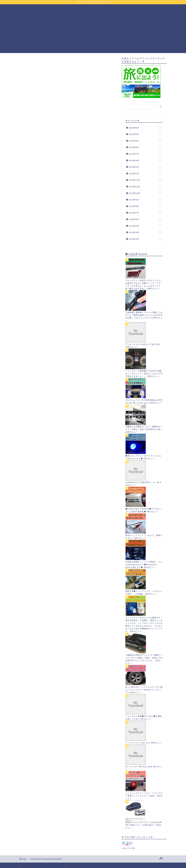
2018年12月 (145, 180)
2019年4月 (145, 160)
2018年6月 (145, 219)
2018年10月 (145, 193)
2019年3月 (145, 167)
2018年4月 (145, 232)
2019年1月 (145, 173)
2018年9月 (145, 199)
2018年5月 (145, 226)
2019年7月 (145, 154)
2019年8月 (145, 147)
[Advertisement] (93, 35)
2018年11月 (145, 186)
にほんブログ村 (128, 848)
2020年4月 (145, 134)
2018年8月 (145, 206)
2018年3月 (145, 239)
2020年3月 (145, 141)
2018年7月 (145, 213)
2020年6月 (145, 128)
